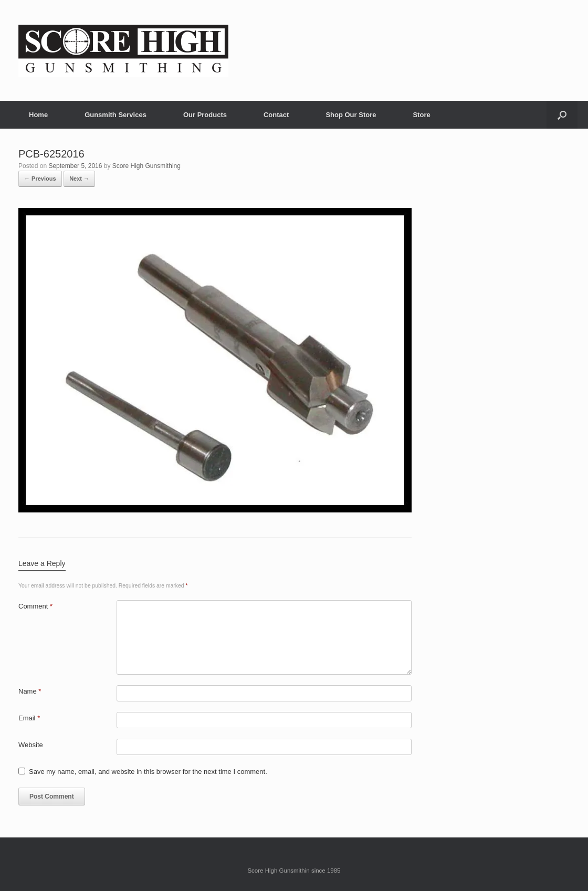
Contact (276, 115)
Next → (79, 179)
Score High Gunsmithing (146, 166)
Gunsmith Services (115, 115)
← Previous (40, 179)
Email (29, 718)
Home (38, 115)
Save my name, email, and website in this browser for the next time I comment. (148, 772)
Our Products (205, 115)
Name (30, 691)
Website (31, 745)
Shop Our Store (351, 115)
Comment (35, 606)
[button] (562, 115)
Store (421, 115)
